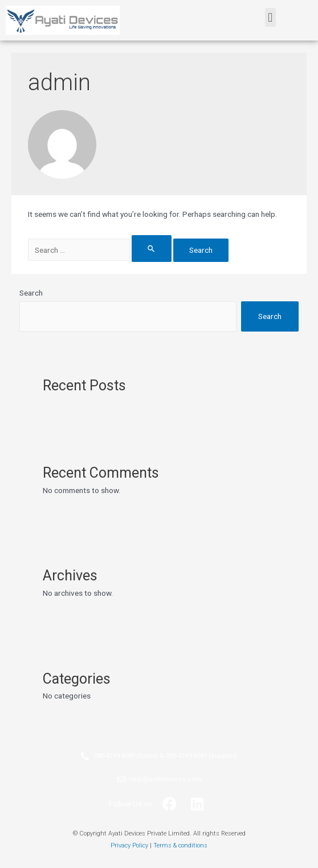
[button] (270, 17)
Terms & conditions (180, 845)
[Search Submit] (152, 249)
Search (31, 293)
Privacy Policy (129, 845)
